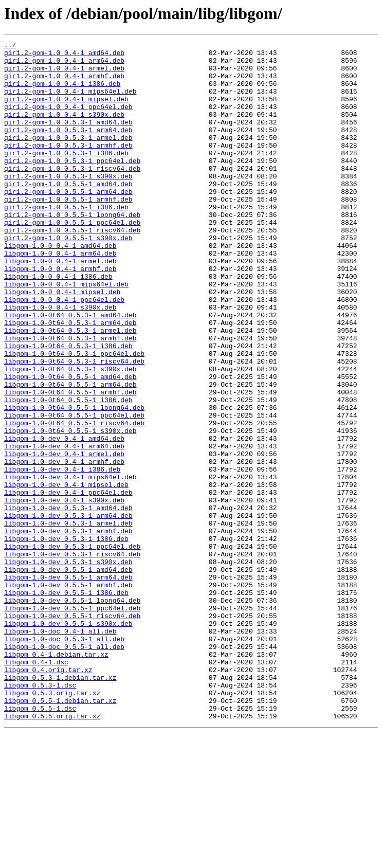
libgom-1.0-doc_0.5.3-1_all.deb (64, 759)
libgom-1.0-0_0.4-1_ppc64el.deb (64, 352)
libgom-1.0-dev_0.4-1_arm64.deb (64, 528)
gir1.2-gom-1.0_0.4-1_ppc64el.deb (68, 120)
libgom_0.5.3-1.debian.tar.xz (60, 805)
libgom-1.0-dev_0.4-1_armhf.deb (64, 546)
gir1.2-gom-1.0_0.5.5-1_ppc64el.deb (72, 259)
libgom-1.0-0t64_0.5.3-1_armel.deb (70, 389)
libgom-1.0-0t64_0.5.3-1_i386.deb (68, 407)
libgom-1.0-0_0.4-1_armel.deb (60, 305)
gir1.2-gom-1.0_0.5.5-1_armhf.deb (68, 231)
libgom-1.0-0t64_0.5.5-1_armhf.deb (70, 463)
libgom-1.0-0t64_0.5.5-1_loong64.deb (74, 481)
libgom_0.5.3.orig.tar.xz (52, 824)
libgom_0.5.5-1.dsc (40, 842)
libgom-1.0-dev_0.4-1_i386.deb (62, 555)
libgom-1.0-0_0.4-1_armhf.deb (60, 315)
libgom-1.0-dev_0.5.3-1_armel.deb (68, 620)
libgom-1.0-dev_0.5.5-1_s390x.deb (68, 740)
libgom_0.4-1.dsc (36, 787)
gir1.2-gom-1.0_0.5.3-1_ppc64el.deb (72, 185)
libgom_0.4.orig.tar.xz (48, 796)
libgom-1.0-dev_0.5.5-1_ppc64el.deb (72, 722)
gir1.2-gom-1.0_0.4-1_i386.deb (62, 93)
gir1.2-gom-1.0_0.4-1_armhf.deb (64, 83)
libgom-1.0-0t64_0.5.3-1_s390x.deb (70, 435)
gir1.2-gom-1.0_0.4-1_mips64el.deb (70, 102)
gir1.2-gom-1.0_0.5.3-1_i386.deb (66, 176)
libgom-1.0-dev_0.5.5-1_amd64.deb (68, 676)
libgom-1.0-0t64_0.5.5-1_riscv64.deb (74, 500)
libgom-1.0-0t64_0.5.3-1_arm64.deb (70, 379)
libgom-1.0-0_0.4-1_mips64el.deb (66, 333)
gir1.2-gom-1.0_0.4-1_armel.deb (64, 74)
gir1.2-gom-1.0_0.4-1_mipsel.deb (66, 111)
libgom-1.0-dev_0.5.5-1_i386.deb (66, 703)
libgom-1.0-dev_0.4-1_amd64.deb (64, 518)
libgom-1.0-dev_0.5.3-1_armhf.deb (68, 629)
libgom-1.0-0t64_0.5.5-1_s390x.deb (70, 509)
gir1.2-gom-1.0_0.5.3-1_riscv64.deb (72, 194)
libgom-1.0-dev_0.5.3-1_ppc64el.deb (72, 648)
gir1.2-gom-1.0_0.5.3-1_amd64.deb (68, 139)
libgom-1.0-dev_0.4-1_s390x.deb (64, 592)
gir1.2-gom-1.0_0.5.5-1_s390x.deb (68, 278)
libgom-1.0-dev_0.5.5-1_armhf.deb (68, 694)
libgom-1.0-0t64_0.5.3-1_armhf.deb (70, 398)
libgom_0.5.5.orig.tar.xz (52, 852)
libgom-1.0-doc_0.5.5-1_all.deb (64, 768)
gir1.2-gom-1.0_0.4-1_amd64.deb (64, 56)
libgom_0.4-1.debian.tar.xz (56, 777)
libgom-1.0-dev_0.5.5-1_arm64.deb (68, 685)
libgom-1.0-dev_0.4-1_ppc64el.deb (68, 583)
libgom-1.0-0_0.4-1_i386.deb (58, 324)
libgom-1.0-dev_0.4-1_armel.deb (64, 537)
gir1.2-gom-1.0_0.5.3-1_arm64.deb (68, 148)
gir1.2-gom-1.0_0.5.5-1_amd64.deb (68, 213)
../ (10, 46)
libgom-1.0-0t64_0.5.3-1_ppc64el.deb (74, 417)
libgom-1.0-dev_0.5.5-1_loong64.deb (72, 713)
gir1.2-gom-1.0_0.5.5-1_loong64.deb (72, 250)
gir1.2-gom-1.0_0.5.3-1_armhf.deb (68, 167)
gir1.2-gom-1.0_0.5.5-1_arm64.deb (68, 222)
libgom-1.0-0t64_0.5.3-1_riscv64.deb (74, 426)
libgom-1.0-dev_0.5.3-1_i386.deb (66, 639)
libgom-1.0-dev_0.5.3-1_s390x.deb (68, 666)
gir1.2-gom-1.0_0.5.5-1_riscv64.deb (72, 268)
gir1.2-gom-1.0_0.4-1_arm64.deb (64, 65)
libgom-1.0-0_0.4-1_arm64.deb (60, 296)
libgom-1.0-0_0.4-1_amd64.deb (60, 287)
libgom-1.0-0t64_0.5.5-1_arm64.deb (70, 454)
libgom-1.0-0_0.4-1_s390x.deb (60, 361)
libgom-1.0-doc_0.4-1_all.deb (60, 750)
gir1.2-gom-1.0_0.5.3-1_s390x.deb (68, 204)
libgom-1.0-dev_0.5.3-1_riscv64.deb (72, 657)
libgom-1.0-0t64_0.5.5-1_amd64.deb (70, 444)
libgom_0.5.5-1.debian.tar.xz (60, 833)
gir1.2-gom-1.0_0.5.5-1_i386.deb (66, 241)
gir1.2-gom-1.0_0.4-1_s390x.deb (64, 130)
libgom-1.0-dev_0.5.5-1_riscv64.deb (72, 731)
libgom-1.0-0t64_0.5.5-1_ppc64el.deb (74, 491)
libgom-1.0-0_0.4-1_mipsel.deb (62, 342)
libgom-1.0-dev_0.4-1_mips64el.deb (70, 565)
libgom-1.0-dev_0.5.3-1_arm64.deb (68, 611)
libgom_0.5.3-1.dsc (40, 815)
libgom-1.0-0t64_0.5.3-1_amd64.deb (70, 370)
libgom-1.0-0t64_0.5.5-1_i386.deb (68, 472)
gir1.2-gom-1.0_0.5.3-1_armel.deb (68, 157)
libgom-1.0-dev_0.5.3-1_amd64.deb (68, 602)
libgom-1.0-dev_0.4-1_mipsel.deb (66, 574)
